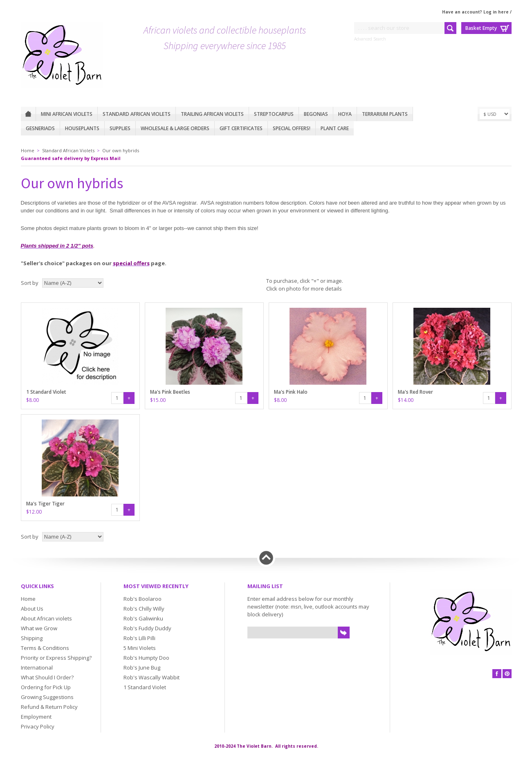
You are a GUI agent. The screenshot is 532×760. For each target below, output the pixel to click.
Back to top (266, 558)
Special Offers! (292, 128)
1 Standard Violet (46, 392)
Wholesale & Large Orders (175, 128)
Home (28, 114)
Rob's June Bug (142, 668)
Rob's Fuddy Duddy (147, 628)
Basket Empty (481, 28)
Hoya (345, 114)
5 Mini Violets (140, 648)
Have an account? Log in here (475, 12)
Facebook (497, 674)
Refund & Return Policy (49, 707)
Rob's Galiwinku (143, 618)
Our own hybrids (121, 150)
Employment (36, 717)
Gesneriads (40, 128)
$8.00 (33, 400)
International (37, 668)
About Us (32, 609)
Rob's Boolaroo (143, 599)
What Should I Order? (47, 677)
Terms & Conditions (45, 648)
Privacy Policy (38, 726)
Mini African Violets (67, 114)
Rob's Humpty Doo (146, 658)
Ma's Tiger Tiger (45, 504)
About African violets (46, 618)
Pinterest (507, 674)
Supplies (120, 128)
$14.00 (406, 400)
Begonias (316, 114)
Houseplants (82, 128)
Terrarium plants (385, 114)
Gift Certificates (241, 128)
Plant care (335, 128)
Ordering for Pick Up (46, 687)
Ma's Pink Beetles (170, 392)
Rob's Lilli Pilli (139, 638)
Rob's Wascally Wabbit (152, 677)
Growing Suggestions (47, 697)
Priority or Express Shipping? (56, 658)
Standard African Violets (137, 114)
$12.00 (34, 512)
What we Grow (39, 628)
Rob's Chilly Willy (144, 609)
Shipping (32, 638)
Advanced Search (370, 39)
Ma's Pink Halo (291, 392)
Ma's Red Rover (415, 392)
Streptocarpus (274, 114)
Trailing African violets (212, 114)
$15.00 (158, 400)
